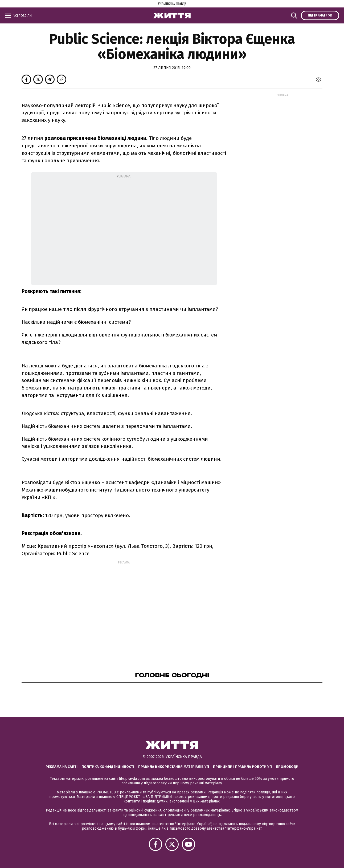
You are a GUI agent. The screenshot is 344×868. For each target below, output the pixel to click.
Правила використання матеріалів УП (174, 767)
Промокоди (287, 767)
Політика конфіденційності (108, 767)
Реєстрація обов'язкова (51, 533)
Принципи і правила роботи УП (242, 767)
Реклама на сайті (62, 767)
